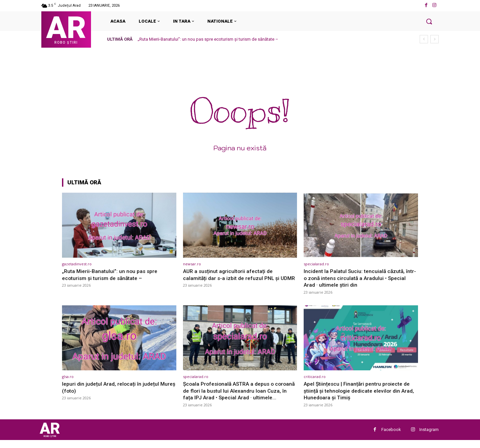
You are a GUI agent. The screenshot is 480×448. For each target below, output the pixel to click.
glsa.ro (68, 376)
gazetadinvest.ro (77, 264)
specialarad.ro (316, 264)
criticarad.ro (315, 376)
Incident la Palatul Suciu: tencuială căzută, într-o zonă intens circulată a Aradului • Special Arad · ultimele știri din (356, 278)
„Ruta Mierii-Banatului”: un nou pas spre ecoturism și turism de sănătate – (208, 39)
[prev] (424, 39)
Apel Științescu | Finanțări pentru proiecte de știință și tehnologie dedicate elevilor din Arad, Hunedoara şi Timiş (360, 390)
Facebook (391, 437)
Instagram (429, 437)
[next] (434, 39)
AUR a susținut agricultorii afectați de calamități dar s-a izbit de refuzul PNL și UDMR (234, 278)
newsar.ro (192, 264)
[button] (429, 21)
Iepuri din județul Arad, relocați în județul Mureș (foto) (113, 387)
